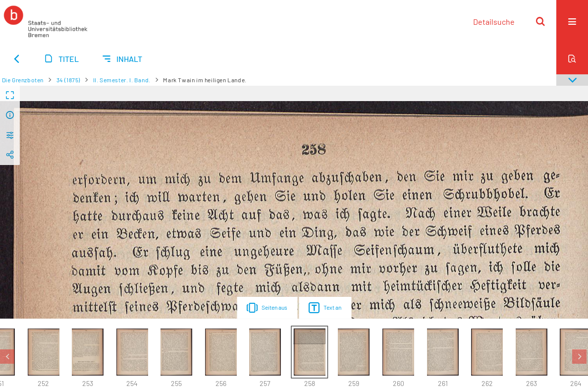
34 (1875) (68, 80)
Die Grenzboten (23, 80)
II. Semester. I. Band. (122, 80)
